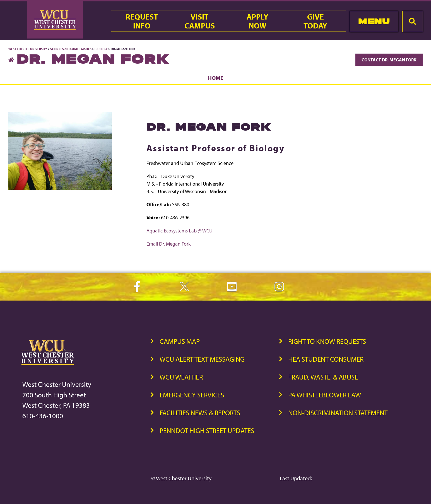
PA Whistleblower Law (325, 395)
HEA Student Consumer (326, 359)
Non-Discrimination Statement (338, 413)
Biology (101, 49)
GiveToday (315, 21)
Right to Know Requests (327, 341)
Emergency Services (192, 395)
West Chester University (28, 49)
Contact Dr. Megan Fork (389, 60)
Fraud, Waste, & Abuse (323, 377)
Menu (374, 21)
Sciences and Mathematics (71, 49)
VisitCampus (200, 21)
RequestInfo (142, 21)
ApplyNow (257, 21)
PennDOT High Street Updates (207, 430)
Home (216, 78)
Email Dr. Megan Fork (168, 244)
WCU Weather (181, 377)
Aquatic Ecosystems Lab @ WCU (180, 231)
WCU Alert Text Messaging (202, 359)
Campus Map (180, 341)
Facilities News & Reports (200, 413)
